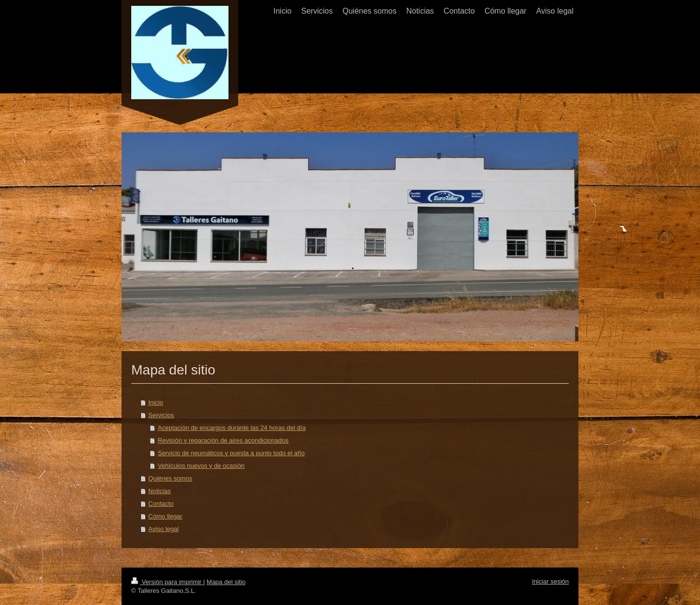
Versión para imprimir (167, 582)
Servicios (161, 415)
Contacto (161, 504)
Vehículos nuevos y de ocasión (201, 466)
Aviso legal (164, 529)
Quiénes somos (170, 478)
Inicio (156, 402)
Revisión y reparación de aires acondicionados (223, 440)
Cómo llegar (165, 516)
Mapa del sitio (226, 582)
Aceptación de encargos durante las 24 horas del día (232, 428)
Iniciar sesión (550, 581)
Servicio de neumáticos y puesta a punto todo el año (231, 453)
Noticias (159, 491)
